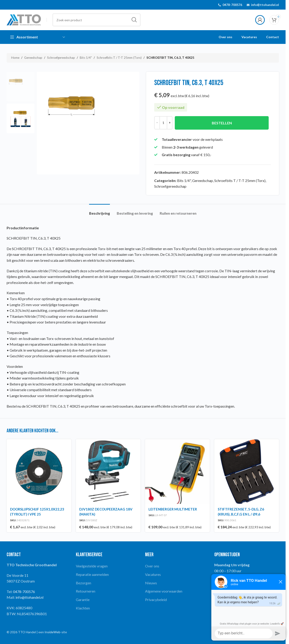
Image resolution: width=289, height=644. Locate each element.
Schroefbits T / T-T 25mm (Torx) (119, 58)
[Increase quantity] (170, 123)
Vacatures (153, 574)
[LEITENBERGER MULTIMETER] (177, 472)
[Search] (97, 20)
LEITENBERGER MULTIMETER (173, 509)
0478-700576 (232, 5)
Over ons (152, 566)
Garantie (83, 600)
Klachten (83, 608)
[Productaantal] (163, 123)
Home (15, 58)
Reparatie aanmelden (92, 574)
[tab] (99, 211)
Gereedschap (33, 58)
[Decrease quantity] (157, 123)
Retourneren (86, 591)
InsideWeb (52, 632)
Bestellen (222, 123)
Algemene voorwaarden (164, 591)
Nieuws (151, 583)
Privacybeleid (156, 600)
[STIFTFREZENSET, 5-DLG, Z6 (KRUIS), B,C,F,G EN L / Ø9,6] (247, 472)
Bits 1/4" (86, 58)
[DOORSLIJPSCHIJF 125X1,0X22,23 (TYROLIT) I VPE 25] (39, 472)
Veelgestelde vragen (92, 566)
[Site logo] (24, 19)
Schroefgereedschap (61, 58)
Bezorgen (84, 583)
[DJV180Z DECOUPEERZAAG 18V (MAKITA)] (108, 472)
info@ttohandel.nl (265, 5)
